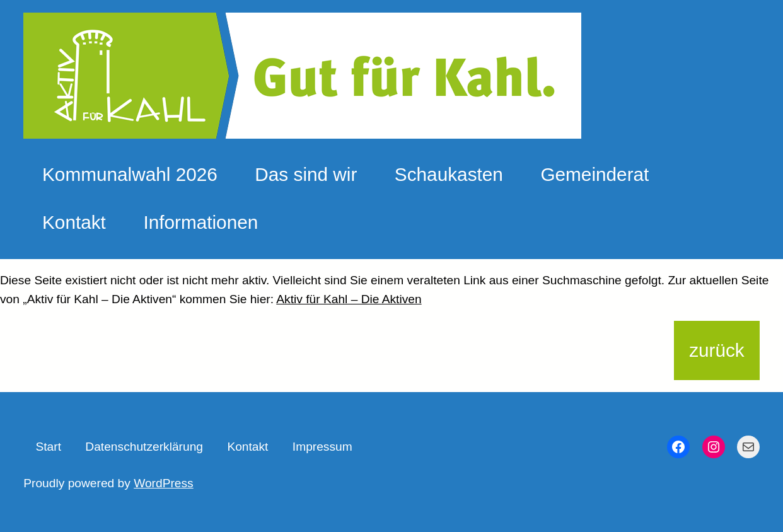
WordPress (164, 483)
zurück (717, 350)
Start (48, 447)
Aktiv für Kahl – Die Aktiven (349, 299)
